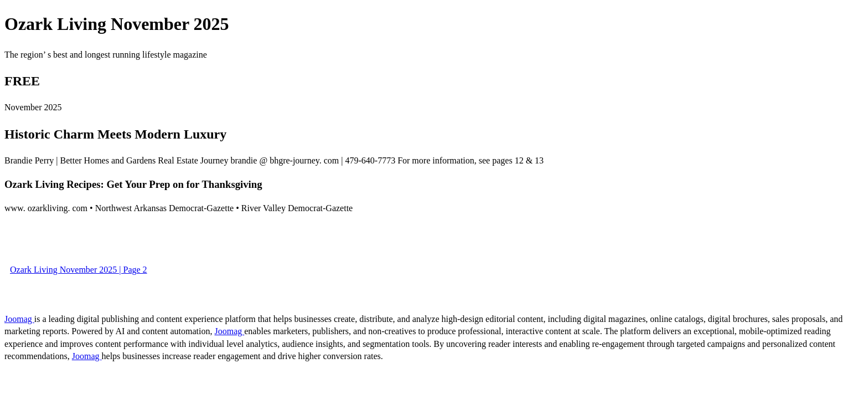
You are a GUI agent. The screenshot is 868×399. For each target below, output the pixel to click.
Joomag (19, 319)
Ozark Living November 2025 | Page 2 (79, 270)
